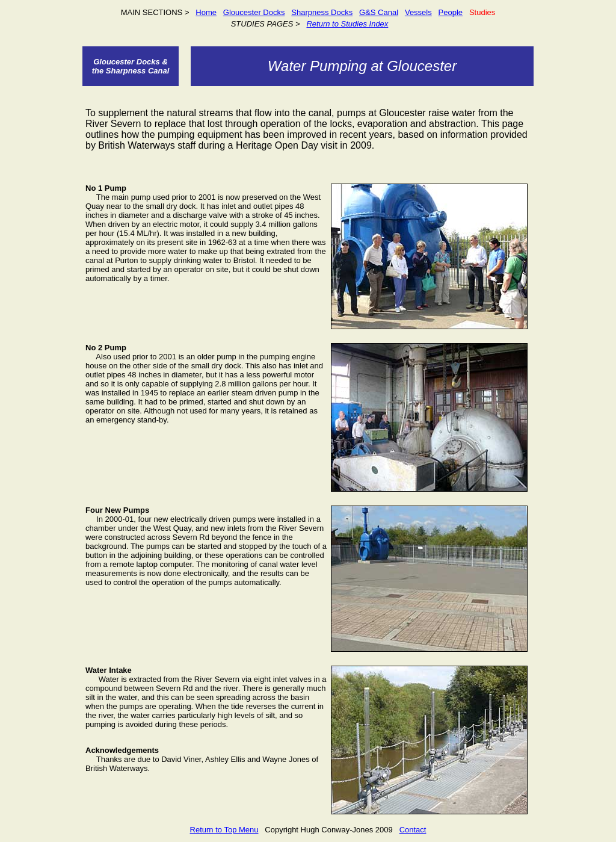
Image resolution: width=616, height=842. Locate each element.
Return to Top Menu (224, 830)
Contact (413, 830)
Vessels (418, 12)
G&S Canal (379, 12)
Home (206, 12)
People (451, 12)
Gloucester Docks (254, 12)
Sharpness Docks (322, 12)
